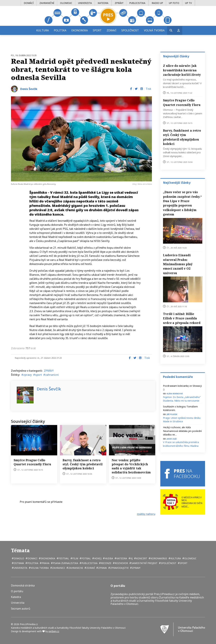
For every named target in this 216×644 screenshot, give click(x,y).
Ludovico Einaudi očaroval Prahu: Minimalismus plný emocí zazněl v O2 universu (178, 264)
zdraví (90, 568)
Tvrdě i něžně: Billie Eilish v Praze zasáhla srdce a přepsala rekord (182, 318)
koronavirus (158, 558)
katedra (121, 558)
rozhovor (121, 563)
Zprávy (119, 3)
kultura (175, 558)
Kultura (43, 30)
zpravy (28, 375)
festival (63, 558)
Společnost (130, 30)
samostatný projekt (144, 563)
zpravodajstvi (119, 568)
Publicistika (137, 3)
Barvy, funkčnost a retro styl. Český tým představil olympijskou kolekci (83, 464)
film (75, 558)
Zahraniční (47, 3)
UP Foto (174, 3)
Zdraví (111, 30)
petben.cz (54, 631)
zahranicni (52, 375)
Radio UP (157, 3)
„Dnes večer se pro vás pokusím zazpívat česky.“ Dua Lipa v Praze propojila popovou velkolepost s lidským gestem (182, 203)
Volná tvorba (154, 30)
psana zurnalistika (65, 563)
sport (38, 375)
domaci (32, 558)
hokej (97, 558)
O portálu (17, 591)
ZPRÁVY (49, 371)
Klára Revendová (175, 393)
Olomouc (66, 3)
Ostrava (18, 563)
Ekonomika (80, 30)
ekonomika (48, 558)
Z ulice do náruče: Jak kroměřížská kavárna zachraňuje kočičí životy (182, 70)
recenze (106, 563)
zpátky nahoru (146, 514)
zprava (102, 568)
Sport (97, 30)
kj (131, 558)
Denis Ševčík (29, 89)
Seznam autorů (21, 609)
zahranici (58, 568)
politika (32, 563)
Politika (60, 30)
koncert (141, 558)
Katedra (103, 3)
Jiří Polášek (172, 414)
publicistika (89, 563)
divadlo (19, 558)
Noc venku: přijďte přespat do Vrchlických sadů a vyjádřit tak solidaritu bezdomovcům (131, 466)
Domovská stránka (23, 586)
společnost (168, 563)
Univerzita (85, 3)
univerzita (20, 568)
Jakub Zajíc (172, 439)
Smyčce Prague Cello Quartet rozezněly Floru (32, 462)
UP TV (188, 3)
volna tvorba (39, 568)
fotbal (86, 558)
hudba (109, 558)
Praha (45, 563)
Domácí (29, 3)
